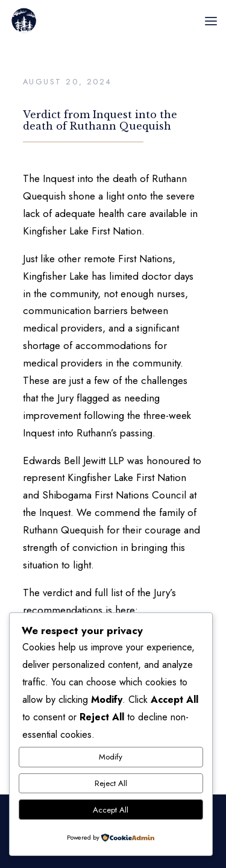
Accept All (111, 810)
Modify (111, 757)
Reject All (111, 783)
